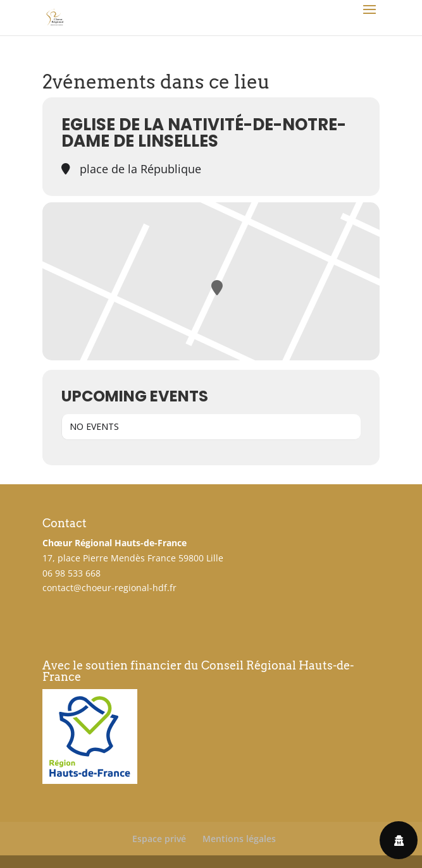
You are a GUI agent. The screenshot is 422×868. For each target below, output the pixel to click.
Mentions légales (239, 839)
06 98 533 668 (71, 573)
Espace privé (159, 839)
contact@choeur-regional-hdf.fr (109, 588)
